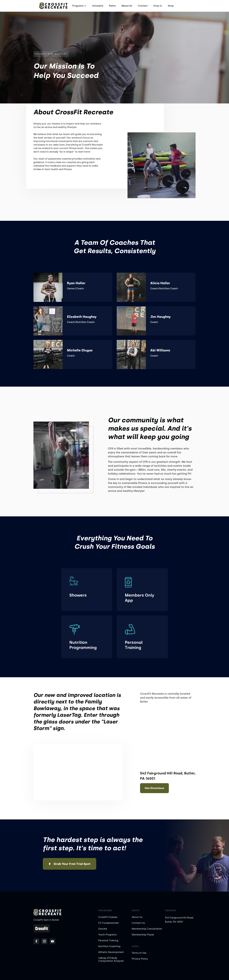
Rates (112, 6)
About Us (127, 6)
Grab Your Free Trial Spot (72, 864)
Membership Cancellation (147, 929)
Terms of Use (139, 953)
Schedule (98, 6)
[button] (79, 6)
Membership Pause (143, 935)
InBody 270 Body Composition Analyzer (111, 959)
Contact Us (138, 923)
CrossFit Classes (108, 917)
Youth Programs (107, 935)
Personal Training (108, 940)
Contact (143, 6)
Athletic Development (111, 952)
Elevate (103, 929)
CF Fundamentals (109, 923)
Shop (171, 6)
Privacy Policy (140, 959)
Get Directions (154, 788)
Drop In (158, 6)
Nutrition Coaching (109, 946)
